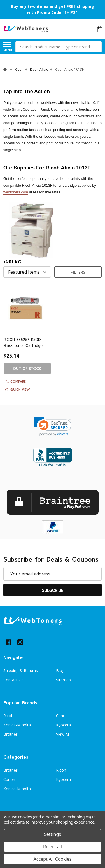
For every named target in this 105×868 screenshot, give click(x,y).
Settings (53, 834)
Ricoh (8, 716)
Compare (16, 381)
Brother (10, 734)
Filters (78, 272)
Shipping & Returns (21, 670)
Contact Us (13, 680)
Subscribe (53, 590)
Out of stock (27, 369)
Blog (60, 670)
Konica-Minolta (17, 725)
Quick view (18, 389)
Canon (62, 716)
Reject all (53, 847)
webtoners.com (16, 192)
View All (63, 734)
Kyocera (63, 725)
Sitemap (63, 680)
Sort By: (12, 261)
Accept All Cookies (53, 859)
